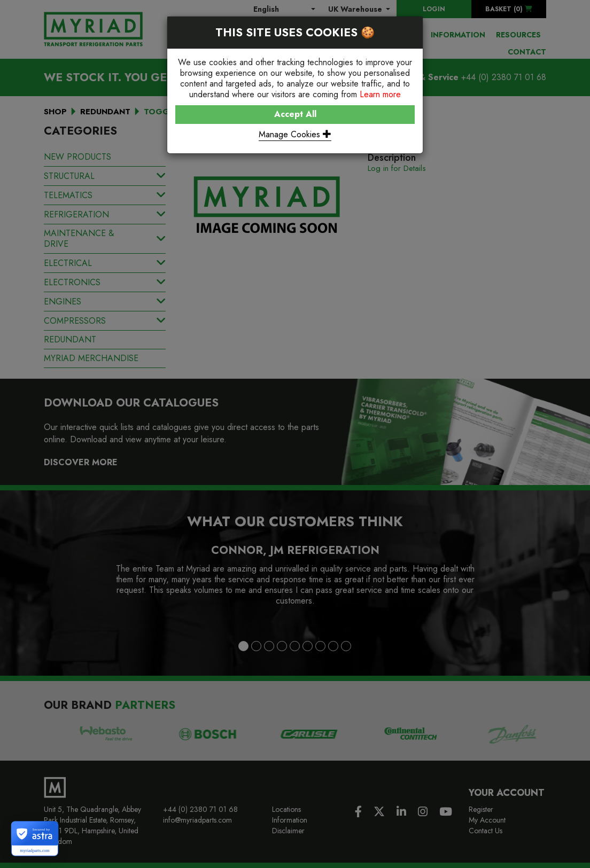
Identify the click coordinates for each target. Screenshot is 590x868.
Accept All (295, 114)
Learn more (380, 94)
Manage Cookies (295, 134)
